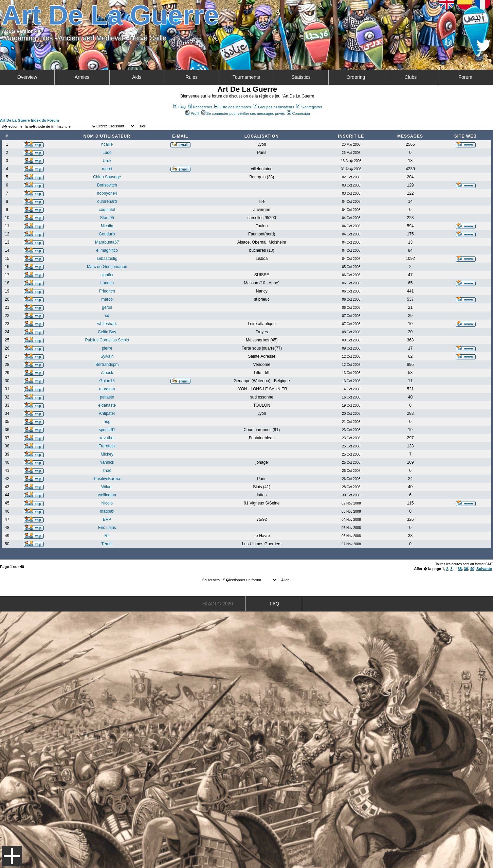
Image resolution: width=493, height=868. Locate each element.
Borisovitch (107, 185)
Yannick (107, 462)
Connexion (298, 113)
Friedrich (107, 291)
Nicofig (107, 226)
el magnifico (107, 250)
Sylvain (107, 356)
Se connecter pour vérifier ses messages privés (243, 113)
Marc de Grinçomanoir (107, 267)
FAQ (179, 107)
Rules (191, 77)
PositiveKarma (107, 479)
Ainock (107, 373)
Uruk (107, 161)
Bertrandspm (107, 365)
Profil (192, 113)
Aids (137, 77)
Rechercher (200, 107)
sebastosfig (107, 259)
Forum (465, 77)
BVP (107, 519)
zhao (107, 471)
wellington (107, 495)
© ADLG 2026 (218, 604)
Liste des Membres (233, 107)
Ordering (356, 77)
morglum (107, 389)
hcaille (107, 144)
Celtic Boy (107, 332)
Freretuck (107, 446)
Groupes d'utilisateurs (273, 107)
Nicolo (107, 503)
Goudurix (107, 234)
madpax (107, 511)
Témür (107, 544)
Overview (27, 77)
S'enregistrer (309, 107)
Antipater (107, 413)
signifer (107, 275)
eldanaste (107, 405)
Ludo (107, 153)
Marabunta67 (107, 242)
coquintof (107, 210)
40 (472, 569)
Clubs (410, 77)
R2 (107, 536)
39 (466, 569)
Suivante (484, 569)
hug (107, 422)
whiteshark (107, 324)
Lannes (107, 283)
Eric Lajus (107, 528)
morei (107, 169)
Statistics (301, 77)
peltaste (107, 397)
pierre (107, 348)
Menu (12, 856)
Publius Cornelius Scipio (107, 340)
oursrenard (107, 201)
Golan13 (107, 381)
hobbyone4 (107, 193)
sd (107, 316)
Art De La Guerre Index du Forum (30, 120)
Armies (82, 77)
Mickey (107, 454)
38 (460, 569)
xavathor (107, 438)
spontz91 (107, 430)
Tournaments (246, 77)
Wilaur (107, 487)
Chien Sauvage (107, 177)
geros (107, 307)
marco (107, 299)
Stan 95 (107, 218)
